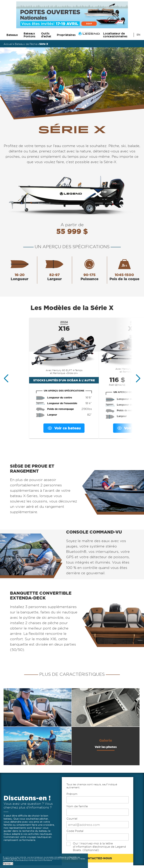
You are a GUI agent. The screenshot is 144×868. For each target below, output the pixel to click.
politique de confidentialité (67, 857)
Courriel (72, 819)
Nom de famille (77, 806)
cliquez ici (74, 859)
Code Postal (75, 831)
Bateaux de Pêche (26, 44)
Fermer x (8, 863)
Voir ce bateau (64, 428)
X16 (64, 328)
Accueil (8, 44)
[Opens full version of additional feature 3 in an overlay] (38, 746)
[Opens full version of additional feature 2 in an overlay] (106, 707)
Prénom (72, 794)
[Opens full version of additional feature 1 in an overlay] (38, 707)
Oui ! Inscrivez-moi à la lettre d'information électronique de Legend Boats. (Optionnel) (99, 847)
